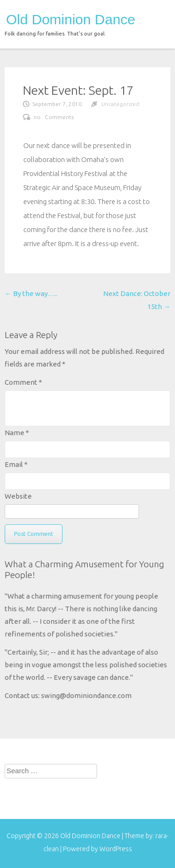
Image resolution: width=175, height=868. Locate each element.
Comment (23, 382)
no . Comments (54, 117)
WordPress (116, 849)
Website (18, 496)
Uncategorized (120, 104)
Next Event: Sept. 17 (78, 90)
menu (155, 18)
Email (16, 464)
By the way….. (31, 293)
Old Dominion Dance (71, 20)
